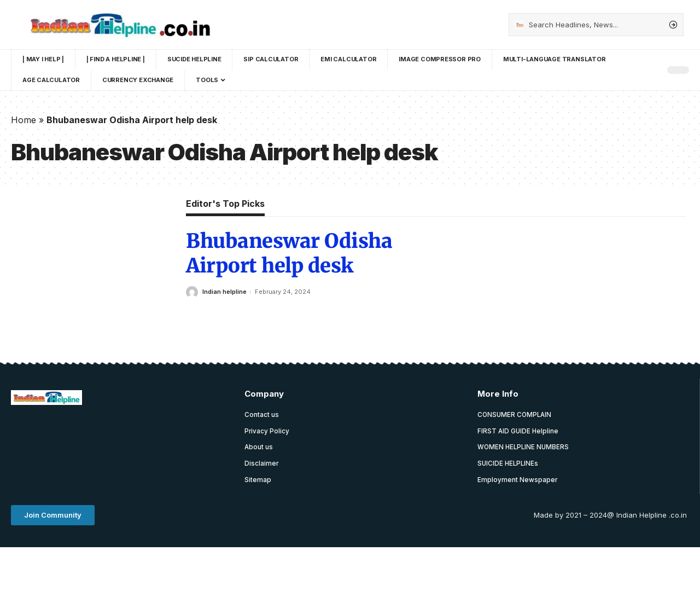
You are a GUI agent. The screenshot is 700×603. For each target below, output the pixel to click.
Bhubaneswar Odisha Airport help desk (289, 253)
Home (24, 120)
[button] (53, 517)
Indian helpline (224, 292)
